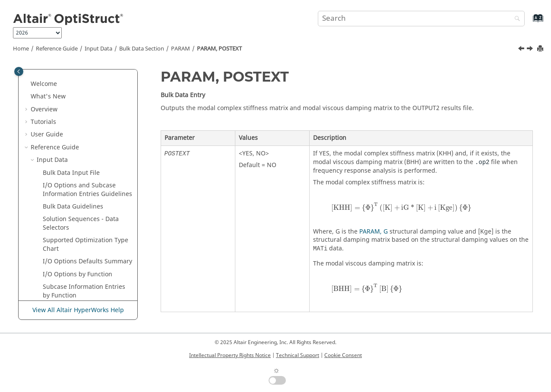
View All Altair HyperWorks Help (78, 310)
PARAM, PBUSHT (78, 73)
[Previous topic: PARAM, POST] (522, 50)
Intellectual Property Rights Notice (230, 355)
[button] (51, 73)
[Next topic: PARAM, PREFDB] (531, 50)
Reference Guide (57, 49)
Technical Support (298, 355)
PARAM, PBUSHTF (80, 86)
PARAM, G (374, 232)
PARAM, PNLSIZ (77, 149)
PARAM (180, 49)
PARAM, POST (74, 162)
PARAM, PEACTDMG (83, 99)
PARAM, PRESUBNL (82, 200)
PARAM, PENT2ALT (81, 124)
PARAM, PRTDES (78, 238)
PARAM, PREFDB (78, 188)
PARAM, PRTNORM (82, 251)
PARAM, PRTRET (78, 264)
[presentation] (401, 207)
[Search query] (421, 19)
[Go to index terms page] (529, 22)
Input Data (98, 49)
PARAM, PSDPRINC (82, 289)
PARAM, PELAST (77, 111)
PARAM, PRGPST (78, 213)
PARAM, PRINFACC (81, 226)
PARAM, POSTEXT (219, 49)
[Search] (515, 19)
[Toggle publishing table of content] (19, 71)
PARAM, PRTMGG (79, 276)
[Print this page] (541, 49)
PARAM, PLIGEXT (79, 137)
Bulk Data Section (142, 49)
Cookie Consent (343, 355)
